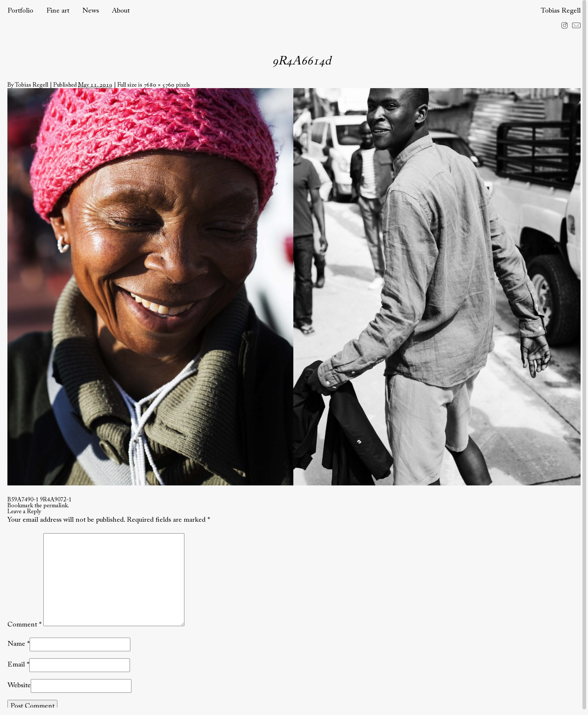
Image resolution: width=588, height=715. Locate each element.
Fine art (58, 11)
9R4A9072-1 (56, 500)
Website (19, 686)
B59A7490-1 (23, 500)
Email (16, 665)
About (121, 11)
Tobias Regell (561, 11)
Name (16, 644)
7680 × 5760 (159, 85)
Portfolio (20, 11)
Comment (24, 624)
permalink (56, 506)
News (91, 11)
